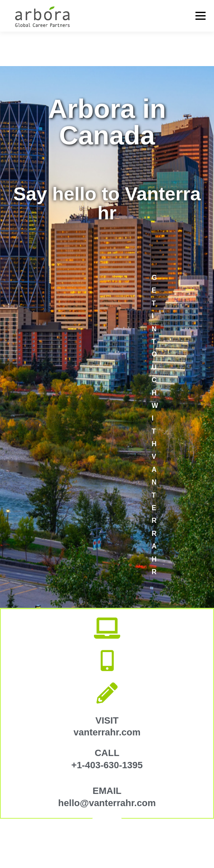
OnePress (163, 838)
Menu (200, 16)
